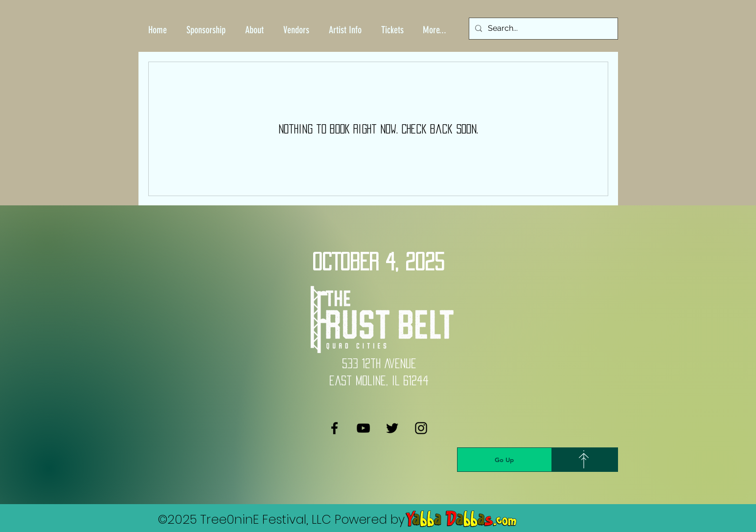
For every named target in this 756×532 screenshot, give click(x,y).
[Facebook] (334, 428)
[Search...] (542, 29)
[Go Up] (504, 460)
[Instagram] (421, 428)
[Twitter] (392, 428)
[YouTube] (363, 428)
